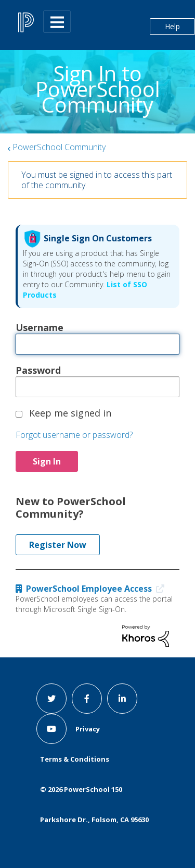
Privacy (88, 729)
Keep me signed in (70, 413)
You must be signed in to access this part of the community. (97, 180)
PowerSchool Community (59, 147)
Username (40, 327)
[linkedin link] (122, 699)
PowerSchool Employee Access (92, 589)
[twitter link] (51, 699)
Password (38, 370)
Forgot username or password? (74, 435)
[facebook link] (87, 699)
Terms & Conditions (75, 759)
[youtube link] (51, 729)
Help (172, 26)
